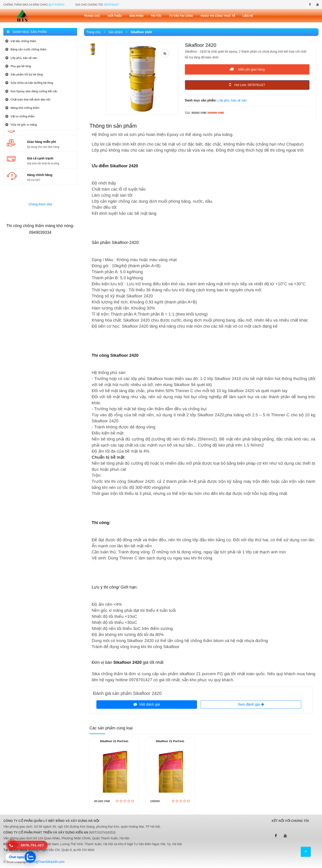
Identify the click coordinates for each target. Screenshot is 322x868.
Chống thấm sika (40, 204)
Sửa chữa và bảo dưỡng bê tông (29, 83)
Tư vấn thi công (181, 16)
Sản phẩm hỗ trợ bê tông (24, 74)
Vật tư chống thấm (20, 116)
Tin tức (156, 16)
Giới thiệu (115, 16)
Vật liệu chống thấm (21, 41)
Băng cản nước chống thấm (26, 49)
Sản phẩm (136, 16)
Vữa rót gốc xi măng (21, 125)
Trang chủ (92, 16)
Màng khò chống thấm (22, 108)
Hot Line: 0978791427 (247, 85)
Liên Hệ (248, 16)
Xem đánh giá (251, 704)
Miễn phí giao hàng (247, 69)
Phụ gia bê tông (18, 66)
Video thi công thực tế (218, 16)
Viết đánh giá (147, 704)
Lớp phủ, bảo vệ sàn (21, 58)
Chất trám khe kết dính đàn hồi (28, 100)
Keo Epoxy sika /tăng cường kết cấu (31, 91)
